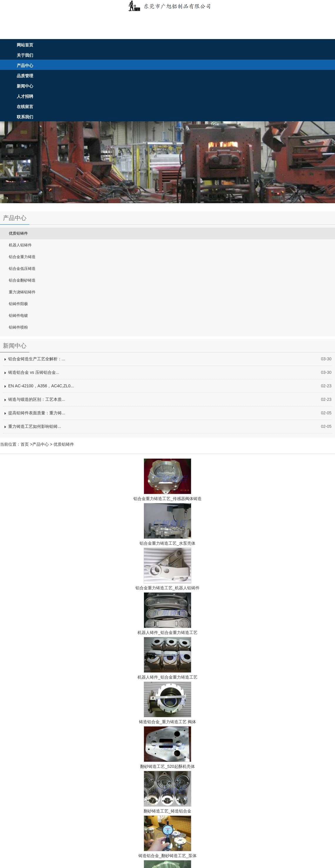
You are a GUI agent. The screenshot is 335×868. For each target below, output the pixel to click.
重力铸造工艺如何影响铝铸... (35, 426)
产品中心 (25, 65)
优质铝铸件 (64, 444)
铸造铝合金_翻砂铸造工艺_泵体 (168, 856)
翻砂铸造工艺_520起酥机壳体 (167, 766)
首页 (25, 444)
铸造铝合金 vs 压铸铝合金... (34, 372)
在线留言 (25, 107)
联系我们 (25, 117)
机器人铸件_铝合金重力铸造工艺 (168, 633)
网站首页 (25, 45)
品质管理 (25, 76)
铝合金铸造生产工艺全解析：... (37, 359)
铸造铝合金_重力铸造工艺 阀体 (168, 722)
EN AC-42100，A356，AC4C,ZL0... (41, 386)
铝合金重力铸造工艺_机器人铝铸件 (168, 588)
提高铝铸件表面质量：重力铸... (37, 413)
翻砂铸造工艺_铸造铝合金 (168, 811)
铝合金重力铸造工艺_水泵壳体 (168, 543)
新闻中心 (25, 86)
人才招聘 (25, 96)
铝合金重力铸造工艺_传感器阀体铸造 (168, 499)
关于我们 (25, 55)
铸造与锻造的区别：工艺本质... (37, 399)
